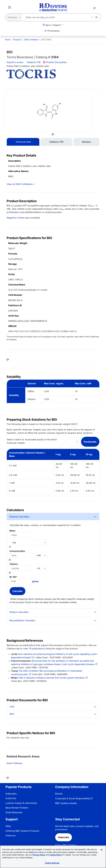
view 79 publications (34, 649)
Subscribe (64, 837)
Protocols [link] (10, 836)
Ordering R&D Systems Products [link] (22, 831)
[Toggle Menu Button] (10, 7)
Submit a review (15, 62)
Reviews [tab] (86, 142)
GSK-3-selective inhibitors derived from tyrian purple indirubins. (52, 678)
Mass (12, 531)
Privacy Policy (39, 855)
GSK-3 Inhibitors (31, 40)
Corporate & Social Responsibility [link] (73, 798)
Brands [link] (59, 794)
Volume (14, 564)
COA (12, 707)
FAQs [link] (8, 826)
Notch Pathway (14, 763)
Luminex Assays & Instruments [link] (21, 803)
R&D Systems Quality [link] (66, 803)
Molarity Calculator (19, 517)
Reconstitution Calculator (22, 620)
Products (17, 40)
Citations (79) (34, 62)
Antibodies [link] (11, 794)
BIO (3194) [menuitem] (46, 40)
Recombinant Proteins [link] (17, 808)
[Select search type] (13, 17)
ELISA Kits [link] (11, 798)
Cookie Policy (56, 855)
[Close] (102, 850)
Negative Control (16, 218)
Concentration (17, 551)
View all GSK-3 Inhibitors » (20, 184)
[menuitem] (8, 40)
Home (8, 40)
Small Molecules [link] (14, 812)
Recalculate (90, 442)
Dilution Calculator (19, 612)
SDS (12, 714)
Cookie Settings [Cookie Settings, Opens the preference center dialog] (52, 863)
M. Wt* (13, 577)
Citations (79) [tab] (56, 142)
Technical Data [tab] (23, 142)
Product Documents (55, 62)
